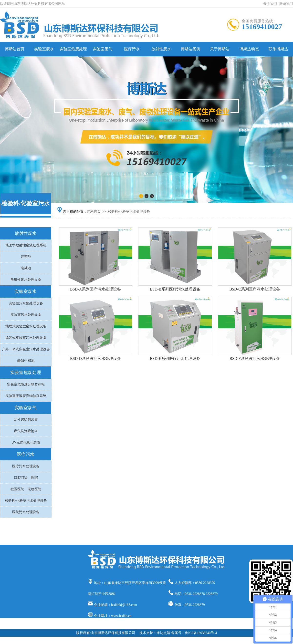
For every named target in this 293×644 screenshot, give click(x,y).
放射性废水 (161, 49)
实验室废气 (103, 49)
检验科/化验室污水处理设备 (129, 212)
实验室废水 (44, 49)
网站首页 (94, 212)
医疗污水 (132, 49)
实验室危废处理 (73, 49)
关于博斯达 (220, 49)
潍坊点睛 (163, 633)
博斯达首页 (15, 49)
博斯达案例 (190, 49)
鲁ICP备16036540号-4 (201, 633)
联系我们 (286, 4)
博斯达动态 (249, 49)
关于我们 (270, 4)
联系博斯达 (278, 49)
